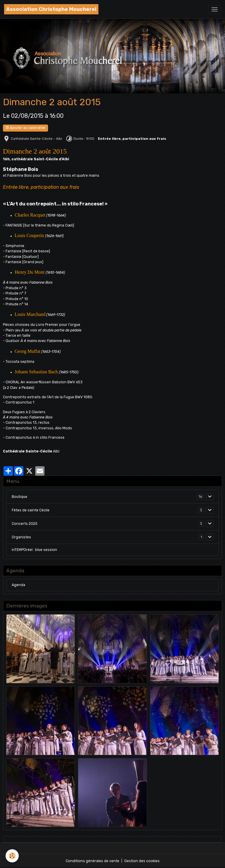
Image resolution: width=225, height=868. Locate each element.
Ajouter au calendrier (25, 128)
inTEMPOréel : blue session (34, 550)
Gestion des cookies (142, 861)
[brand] (51, 9)
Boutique (19, 497)
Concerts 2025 (25, 524)
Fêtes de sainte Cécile (31, 510)
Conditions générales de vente (92, 861)
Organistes (21, 537)
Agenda (18, 585)
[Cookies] (12, 856)
